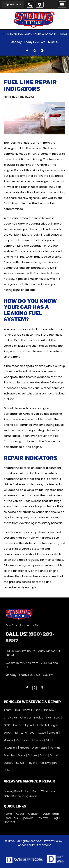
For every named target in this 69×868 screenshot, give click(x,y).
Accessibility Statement (34, 845)
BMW (27, 710)
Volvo (8, 770)
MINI (49, 740)
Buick (37, 710)
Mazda (9, 740)
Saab (22, 755)
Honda (18, 725)
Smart (55, 755)
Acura (8, 710)
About (20, 814)
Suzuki (21, 763)
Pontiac (56, 747)
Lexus (43, 732)
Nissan (25, 747)
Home (8, 814)
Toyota (33, 763)
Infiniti (43, 725)
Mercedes (23, 740)
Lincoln (54, 732)
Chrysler (26, 717)
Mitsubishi (11, 747)
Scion (44, 755)
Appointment (13, 4)
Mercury (38, 740)
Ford (58, 717)
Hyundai (31, 725)
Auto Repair (51, 814)
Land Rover (28, 732)
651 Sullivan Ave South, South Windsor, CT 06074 (34, 34)
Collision (34, 814)
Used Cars (11, 818)
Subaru (9, 763)
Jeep (8, 732)
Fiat (49, 717)
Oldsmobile (40, 747)
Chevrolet (11, 717)
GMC (7, 725)
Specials (27, 818)
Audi (18, 710)
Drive (11, 841)
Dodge (39, 717)
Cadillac (49, 710)
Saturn (33, 755)
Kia (16, 732)
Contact (10, 822)
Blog (55, 818)
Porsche (10, 755)
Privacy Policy (53, 841)
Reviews (43, 818)
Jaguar (55, 725)
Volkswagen (49, 763)
